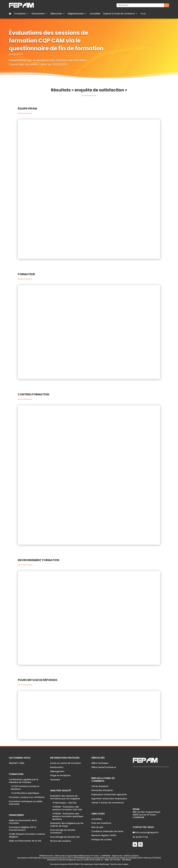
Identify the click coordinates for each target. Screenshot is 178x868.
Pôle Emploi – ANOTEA (64, 803)
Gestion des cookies (120, 864)
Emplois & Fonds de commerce (119, 14)
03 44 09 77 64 (140, 837)
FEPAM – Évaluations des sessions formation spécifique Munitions (68, 816)
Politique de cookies (102, 840)
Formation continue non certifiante (27, 797)
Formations (20, 14)
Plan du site (97, 827)
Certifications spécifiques (25, 793)
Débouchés (56, 14)
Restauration (57, 767)
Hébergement (57, 771)
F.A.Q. (143, 14)
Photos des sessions (61, 841)
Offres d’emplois (100, 786)
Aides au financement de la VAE (25, 841)
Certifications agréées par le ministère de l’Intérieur (24, 781)
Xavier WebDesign (101, 864)
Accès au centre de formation (66, 763)
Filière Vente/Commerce (104, 767)
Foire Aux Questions (101, 823)
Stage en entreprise (60, 775)
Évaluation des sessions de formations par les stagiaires (65, 797)
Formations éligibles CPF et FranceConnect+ (23, 829)
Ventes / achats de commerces (108, 803)
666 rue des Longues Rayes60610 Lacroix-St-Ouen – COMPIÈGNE (147, 813)
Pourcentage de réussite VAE (65, 837)
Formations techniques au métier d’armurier (26, 803)
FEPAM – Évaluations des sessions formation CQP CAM (67, 808)
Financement (38, 14)
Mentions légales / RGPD (104, 835)
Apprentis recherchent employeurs (109, 799)
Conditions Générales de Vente (107, 831)
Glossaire (55, 780)
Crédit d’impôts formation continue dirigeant (27, 835)
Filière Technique (100, 763)
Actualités (95, 14)
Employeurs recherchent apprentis (109, 794)
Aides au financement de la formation (23, 822)
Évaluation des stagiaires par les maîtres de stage (67, 825)
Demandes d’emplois (102, 790)
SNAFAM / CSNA (17, 763)
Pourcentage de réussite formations (63, 831)
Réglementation (76, 14)
